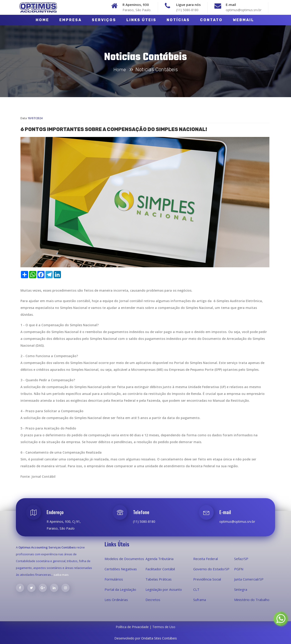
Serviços (104, 20)
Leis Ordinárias (116, 600)
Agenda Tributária (159, 559)
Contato (211, 20)
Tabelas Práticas (159, 579)
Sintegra (241, 589)
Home (42, 20)
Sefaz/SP (241, 559)
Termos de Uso (164, 627)
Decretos (153, 600)
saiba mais (61, 575)
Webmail (243, 20)
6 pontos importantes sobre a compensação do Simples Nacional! (114, 142)
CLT (196, 589)
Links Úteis (141, 20)
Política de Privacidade (133, 627)
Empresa (70, 20)
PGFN (239, 569)
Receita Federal (206, 559)
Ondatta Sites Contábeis (159, 638)
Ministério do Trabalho (252, 600)
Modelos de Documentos (124, 559)
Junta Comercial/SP (249, 579)
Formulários (114, 579)
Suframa (200, 600)
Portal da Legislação (120, 589)
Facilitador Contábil (160, 569)
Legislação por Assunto (164, 589)
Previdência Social (207, 579)
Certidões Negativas (121, 569)
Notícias (178, 20)
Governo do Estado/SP (211, 569)
